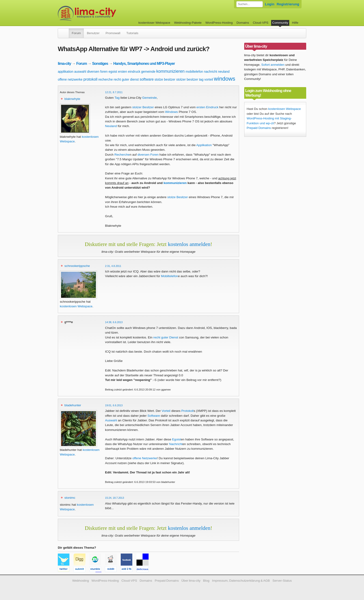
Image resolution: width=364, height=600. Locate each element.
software (146, 79)
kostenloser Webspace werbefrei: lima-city (104, 13)
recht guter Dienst (166, 337)
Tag (117, 98)
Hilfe (295, 23)
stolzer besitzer (187, 79)
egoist (113, 72)
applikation (66, 72)
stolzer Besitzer (143, 107)
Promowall (113, 33)
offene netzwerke (70, 79)
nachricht (210, 72)
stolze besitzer (165, 79)
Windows (171, 112)
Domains (243, 23)
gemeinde (148, 72)
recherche (105, 79)
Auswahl (111, 420)
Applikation (204, 145)
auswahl (80, 72)
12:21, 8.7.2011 (114, 92)
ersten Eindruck (207, 107)
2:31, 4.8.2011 (113, 266)
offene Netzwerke (145, 458)
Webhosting (81, 581)
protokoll (90, 79)
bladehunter (73, 405)
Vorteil (166, 411)
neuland (224, 72)
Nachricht (176, 444)
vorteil (209, 79)
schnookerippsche (77, 266)
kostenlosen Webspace (76, 306)
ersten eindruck (129, 72)
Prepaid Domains (259, 128)
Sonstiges (100, 63)
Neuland (111, 126)
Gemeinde (150, 98)
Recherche (122, 155)
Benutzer (93, 33)
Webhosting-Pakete (188, 23)
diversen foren (97, 72)
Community (280, 23)
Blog (206, 581)
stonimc (70, 498)
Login (270, 4)
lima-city (64, 63)
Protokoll (187, 411)
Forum (76, 33)
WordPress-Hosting (219, 23)
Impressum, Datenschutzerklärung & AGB (241, 581)
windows (224, 79)
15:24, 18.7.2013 (115, 498)
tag (201, 79)
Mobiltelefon (169, 276)
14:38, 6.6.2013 (114, 322)
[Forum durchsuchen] (250, 4)
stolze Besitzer (178, 197)
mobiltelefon (194, 72)
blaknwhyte (72, 99)
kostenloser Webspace (154, 23)
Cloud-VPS (261, 23)
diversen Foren (148, 155)
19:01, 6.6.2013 (114, 405)
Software (154, 416)
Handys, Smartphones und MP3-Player (144, 63)
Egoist (176, 439)
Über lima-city (191, 581)
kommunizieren (170, 71)
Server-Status (282, 581)
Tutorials (132, 33)
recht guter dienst (126, 79)
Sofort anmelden (273, 65)
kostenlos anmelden (189, 244)
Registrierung (288, 4)
